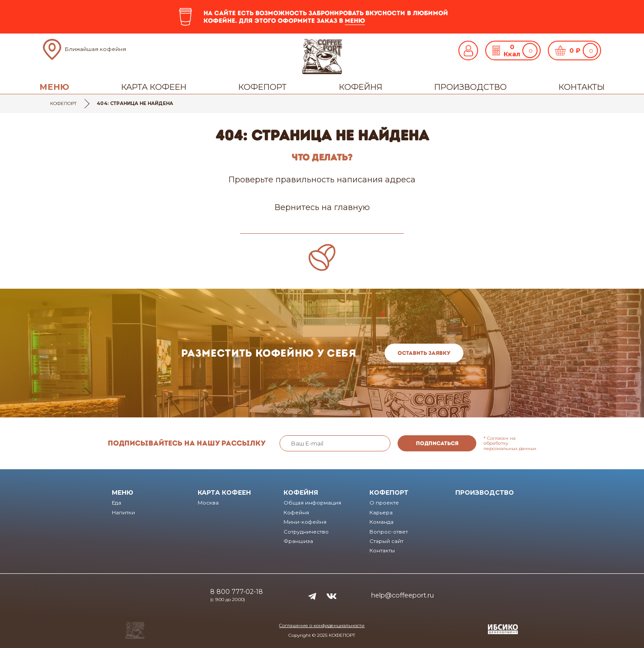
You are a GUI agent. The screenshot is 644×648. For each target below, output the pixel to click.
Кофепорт (263, 87)
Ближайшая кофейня (95, 49)
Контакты (582, 87)
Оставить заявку (424, 353)
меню (355, 21)
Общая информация (312, 503)
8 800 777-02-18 (237, 592)
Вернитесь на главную (322, 207)
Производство (470, 87)
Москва (208, 503)
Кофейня (361, 87)
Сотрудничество (306, 532)
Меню (54, 87)
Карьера (381, 513)
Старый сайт (386, 541)
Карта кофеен (154, 87)
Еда (117, 503)
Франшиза (298, 541)
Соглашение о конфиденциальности (322, 625)
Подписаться (437, 443)
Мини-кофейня (305, 522)
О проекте (384, 503)
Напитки (123, 513)
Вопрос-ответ (389, 532)
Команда (381, 522)
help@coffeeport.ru (402, 595)
